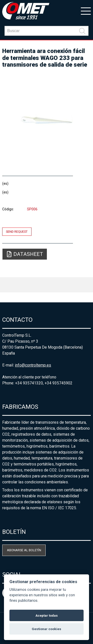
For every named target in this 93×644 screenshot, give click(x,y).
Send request (17, 232)
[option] (46, 120)
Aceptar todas (47, 615)
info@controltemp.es (33, 365)
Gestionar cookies (46, 629)
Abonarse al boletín (24, 550)
